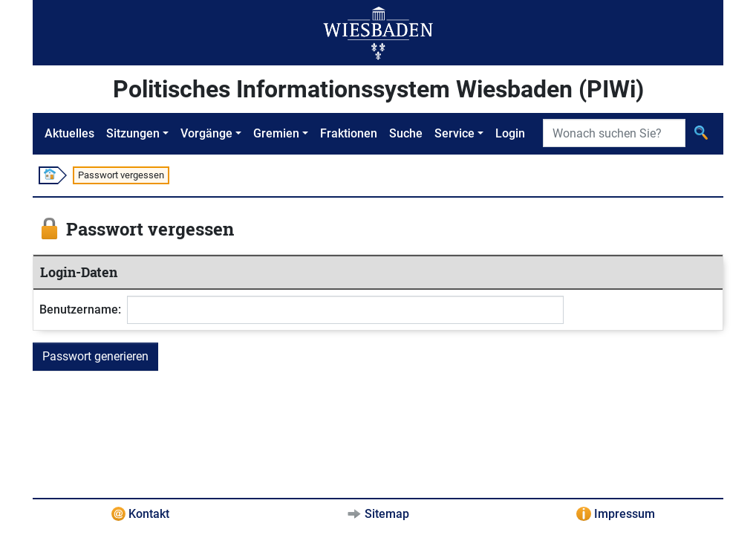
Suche (406, 133)
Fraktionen (349, 133)
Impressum (625, 514)
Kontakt (149, 514)
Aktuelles (69, 133)
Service (454, 133)
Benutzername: (80, 309)
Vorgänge (206, 133)
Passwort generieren (95, 356)
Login (510, 133)
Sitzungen (133, 133)
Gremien (276, 133)
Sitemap (387, 514)
